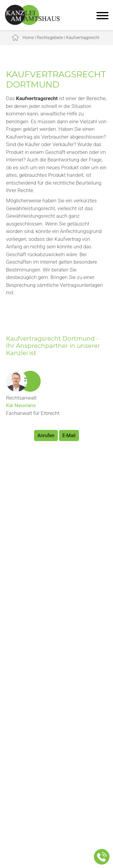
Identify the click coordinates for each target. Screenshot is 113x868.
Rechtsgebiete (50, 38)
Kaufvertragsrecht (83, 38)
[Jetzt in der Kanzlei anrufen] (102, 857)
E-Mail (69, 436)
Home (28, 38)
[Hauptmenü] (102, 16)
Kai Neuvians (21, 405)
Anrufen (46, 436)
